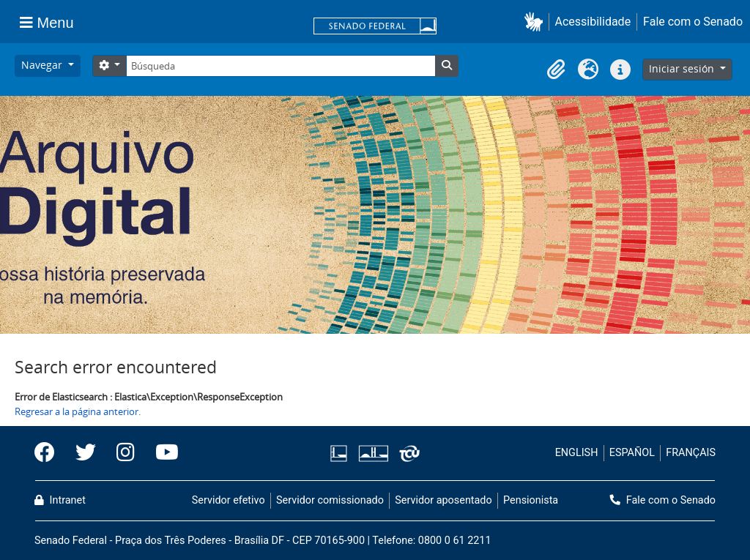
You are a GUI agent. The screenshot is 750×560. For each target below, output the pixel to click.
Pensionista (531, 500)
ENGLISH (577, 453)
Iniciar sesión (683, 68)
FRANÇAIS (691, 453)
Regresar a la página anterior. (78, 411)
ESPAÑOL (632, 453)
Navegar (43, 65)
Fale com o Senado (693, 22)
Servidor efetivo (229, 500)
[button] (536, 22)
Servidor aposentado (443, 500)
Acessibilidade (593, 22)
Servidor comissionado (330, 500)
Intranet (60, 500)
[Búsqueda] (281, 66)
